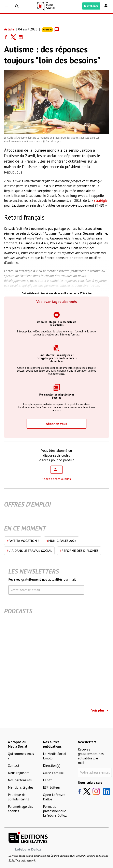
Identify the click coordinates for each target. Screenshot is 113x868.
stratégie (101, 201)
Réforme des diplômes (79, 551)
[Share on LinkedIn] (22, 37)
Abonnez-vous (56, 424)
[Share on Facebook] (8, 37)
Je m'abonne (91, 6)
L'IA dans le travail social (29, 551)
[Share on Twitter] (15, 37)
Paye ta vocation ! (23, 541)
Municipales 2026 (61, 541)
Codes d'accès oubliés (57, 479)
